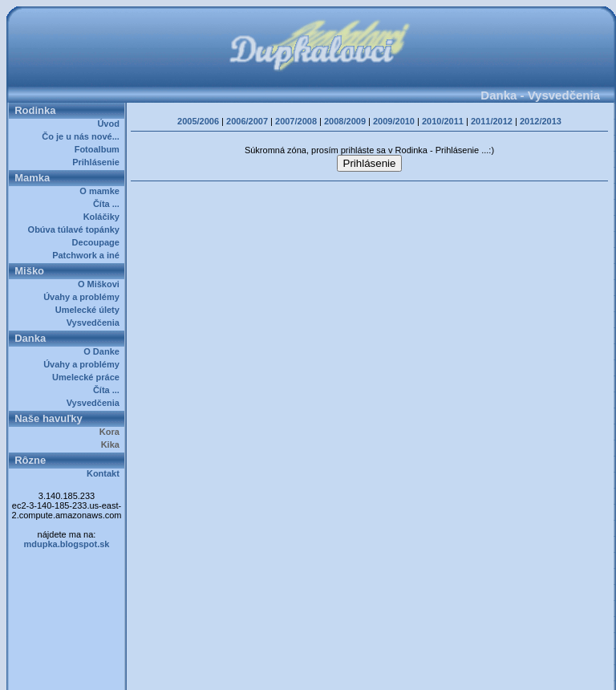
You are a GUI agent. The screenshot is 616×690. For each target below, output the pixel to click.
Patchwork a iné (88, 255)
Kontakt (105, 473)
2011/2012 (492, 121)
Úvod (111, 124)
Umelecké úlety (90, 310)
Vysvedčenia (95, 323)
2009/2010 (394, 121)
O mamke (102, 191)
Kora (112, 432)
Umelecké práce (88, 377)
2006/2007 (247, 121)
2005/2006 (198, 121)
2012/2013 (541, 121)
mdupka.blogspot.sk (67, 544)
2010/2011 (443, 121)
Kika (113, 444)
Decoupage (98, 242)
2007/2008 (296, 121)
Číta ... (109, 204)
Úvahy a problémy (84, 297)
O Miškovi (101, 284)
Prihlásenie (98, 162)
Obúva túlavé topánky (76, 229)
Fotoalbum (99, 149)
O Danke (104, 351)
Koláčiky (104, 217)
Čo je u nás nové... (83, 136)
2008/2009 (345, 121)
